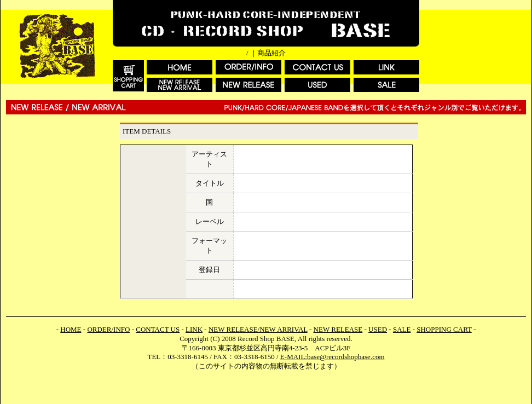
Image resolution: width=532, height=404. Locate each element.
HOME (71, 329)
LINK (194, 329)
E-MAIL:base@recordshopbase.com (332, 357)
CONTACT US (158, 329)
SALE (402, 329)
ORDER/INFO (108, 329)
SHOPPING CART (444, 329)
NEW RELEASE (338, 329)
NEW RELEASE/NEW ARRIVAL (258, 329)
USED (378, 329)
